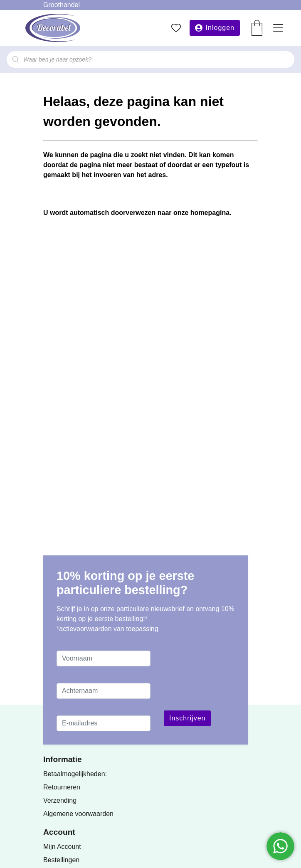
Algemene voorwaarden (78, 814)
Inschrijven (187, 718)
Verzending (60, 800)
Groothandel (62, 5)
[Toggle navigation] (278, 28)
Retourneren (62, 787)
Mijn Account (62, 847)
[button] (215, 28)
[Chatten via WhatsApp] (280, 846)
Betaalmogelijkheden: (75, 774)
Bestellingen (61, 860)
